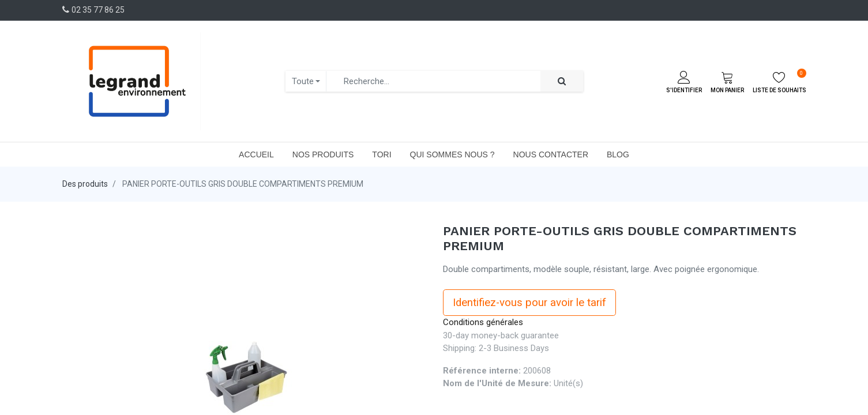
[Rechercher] (562, 82)
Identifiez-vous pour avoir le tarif (529, 303)
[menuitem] (256, 154)
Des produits (85, 184)
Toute (303, 81)
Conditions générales (483, 322)
